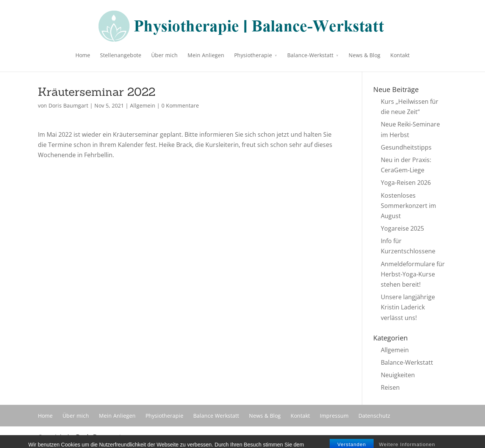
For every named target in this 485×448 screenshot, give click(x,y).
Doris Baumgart (68, 105)
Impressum (334, 416)
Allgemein (143, 105)
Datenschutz (374, 416)
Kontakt (400, 55)
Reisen (390, 387)
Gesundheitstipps (406, 147)
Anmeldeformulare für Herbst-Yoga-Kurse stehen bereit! (413, 274)
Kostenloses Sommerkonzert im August (408, 206)
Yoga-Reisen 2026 (406, 183)
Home (83, 55)
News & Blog (365, 55)
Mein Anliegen (206, 55)
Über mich (164, 55)
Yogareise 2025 (402, 228)
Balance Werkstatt (216, 416)
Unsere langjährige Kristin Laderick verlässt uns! (408, 307)
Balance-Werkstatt (310, 55)
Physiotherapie (253, 55)
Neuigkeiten (398, 375)
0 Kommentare (180, 105)
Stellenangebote (121, 55)
